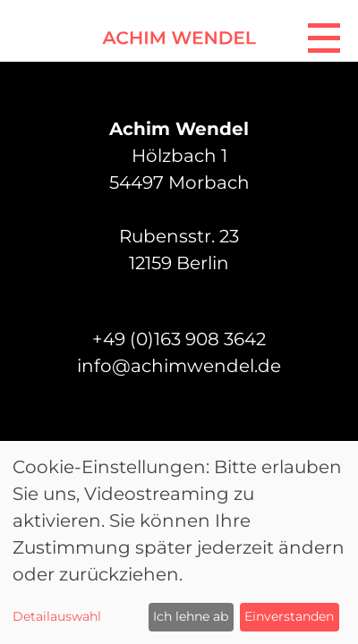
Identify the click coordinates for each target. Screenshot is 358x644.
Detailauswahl (57, 616)
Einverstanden (289, 616)
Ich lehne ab (191, 616)
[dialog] (179, 542)
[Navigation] (324, 34)
